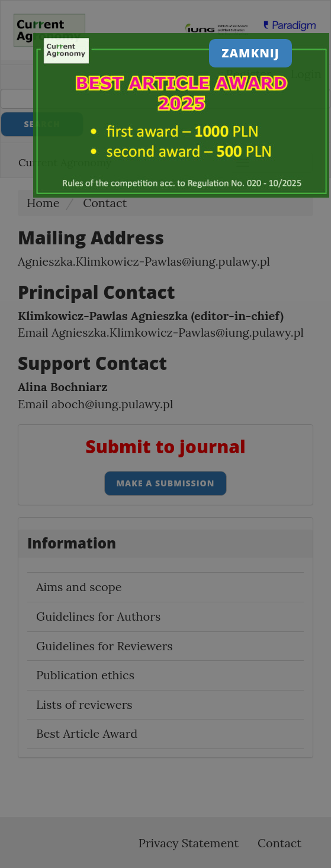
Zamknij (250, 53)
